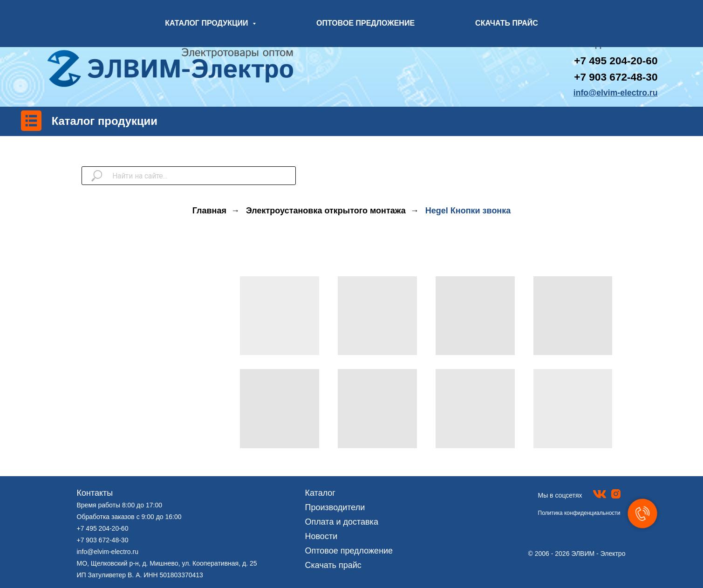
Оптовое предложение (349, 551)
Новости (321, 536)
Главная (209, 211)
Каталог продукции (105, 121)
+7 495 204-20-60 (103, 528)
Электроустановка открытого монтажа (326, 211)
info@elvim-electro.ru (108, 552)
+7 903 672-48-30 (616, 77)
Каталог (320, 493)
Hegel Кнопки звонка (468, 211)
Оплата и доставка (342, 522)
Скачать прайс (333, 565)
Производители (335, 507)
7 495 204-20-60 (619, 61)
